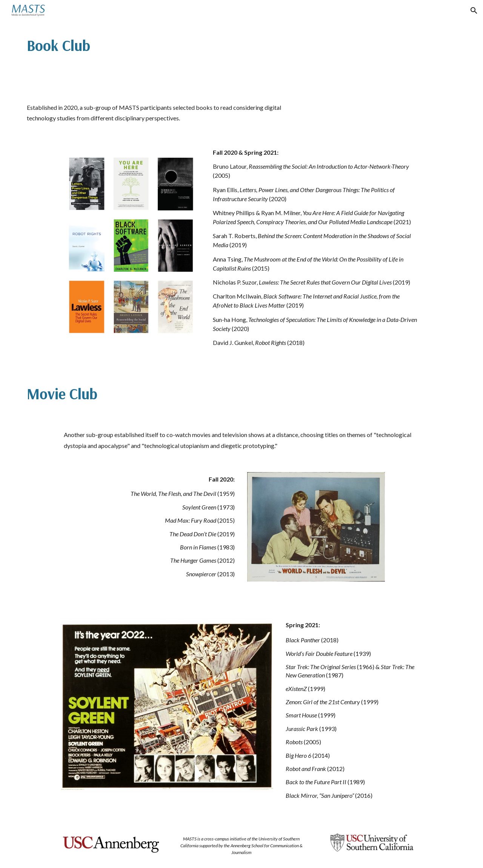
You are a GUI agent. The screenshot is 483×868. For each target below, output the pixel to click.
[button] (474, 11)
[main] (130, 45)
